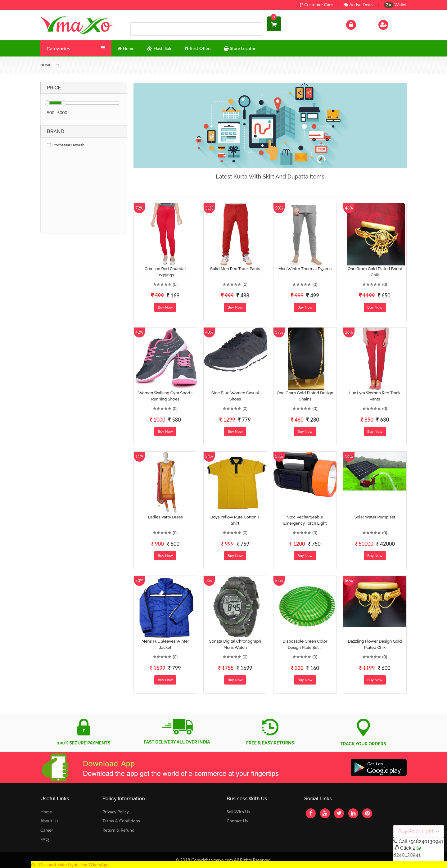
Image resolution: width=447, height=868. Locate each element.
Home (46, 812)
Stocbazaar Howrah (66, 145)
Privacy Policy (116, 812)
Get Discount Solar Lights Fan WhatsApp (70, 864)
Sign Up (391, 24)
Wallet (395, 5)
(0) (175, 284)
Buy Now (165, 307)
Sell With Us (238, 812)
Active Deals (358, 5)
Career (47, 830)
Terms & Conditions (121, 821)
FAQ (45, 839)
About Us (49, 821)
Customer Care (316, 5)
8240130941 (407, 855)
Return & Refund (118, 830)
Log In (358, 24)
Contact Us (237, 821)
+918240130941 (426, 841)
